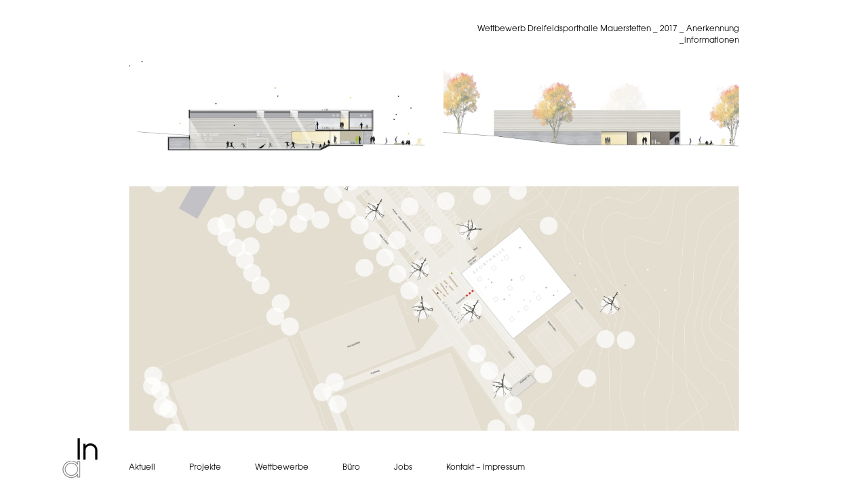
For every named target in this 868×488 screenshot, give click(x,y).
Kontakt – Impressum (486, 467)
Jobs (403, 467)
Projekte (205, 467)
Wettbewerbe (282, 467)
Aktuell (142, 467)
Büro (351, 467)
